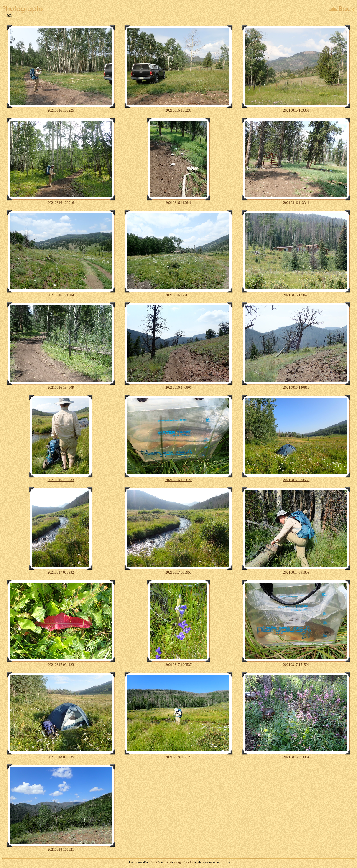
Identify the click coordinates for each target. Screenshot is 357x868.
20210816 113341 (296, 203)
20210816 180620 (178, 480)
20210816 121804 (61, 295)
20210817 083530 (296, 480)
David (168, 862)
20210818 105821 (61, 849)
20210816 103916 (61, 203)
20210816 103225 (61, 110)
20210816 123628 (296, 295)
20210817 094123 (61, 665)
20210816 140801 (178, 387)
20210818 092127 (178, 757)
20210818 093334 (296, 757)
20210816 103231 (178, 110)
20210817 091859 (296, 572)
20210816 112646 (178, 203)
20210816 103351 (296, 110)
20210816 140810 (296, 387)
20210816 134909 (61, 387)
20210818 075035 (61, 757)
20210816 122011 (178, 295)
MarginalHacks (184, 862)
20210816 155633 (61, 480)
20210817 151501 (296, 665)
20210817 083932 (61, 572)
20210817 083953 (178, 572)
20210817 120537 (178, 665)
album (153, 862)
